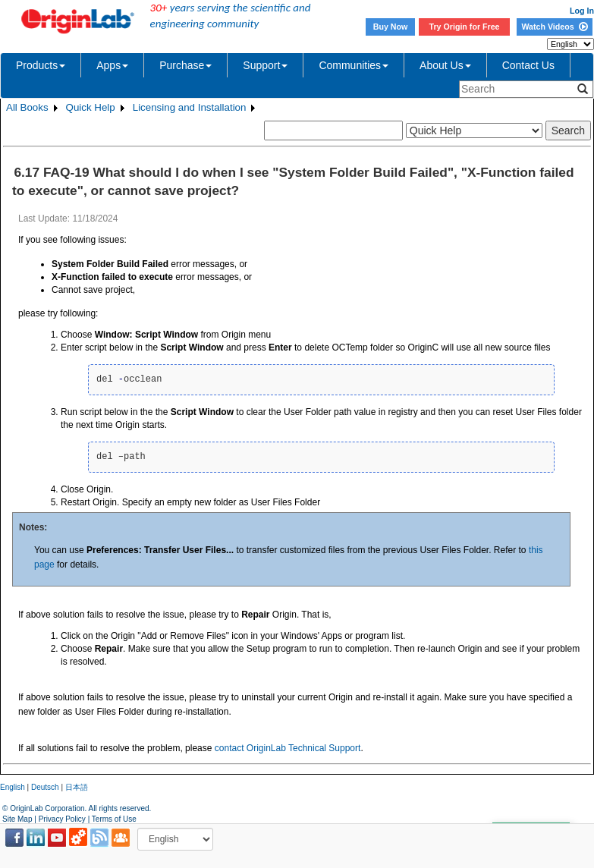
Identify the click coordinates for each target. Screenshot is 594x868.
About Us (445, 65)
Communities (354, 65)
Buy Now (391, 27)
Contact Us (528, 65)
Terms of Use (114, 819)
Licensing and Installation (190, 107)
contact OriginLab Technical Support (288, 748)
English (13, 787)
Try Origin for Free (465, 27)
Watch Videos (554, 27)
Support (265, 65)
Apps (112, 65)
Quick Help (91, 107)
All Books (27, 107)
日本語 (77, 787)
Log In (582, 11)
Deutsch (45, 787)
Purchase (185, 65)
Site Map (17, 819)
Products (41, 65)
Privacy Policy (62, 819)
